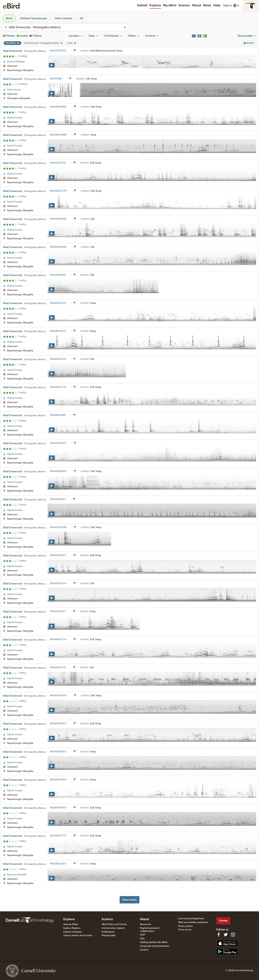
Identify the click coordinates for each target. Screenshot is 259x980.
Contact (144, 950)
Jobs (142, 938)
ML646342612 (58, 752)
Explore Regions (72, 928)
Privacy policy (185, 926)
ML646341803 (58, 808)
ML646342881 (58, 415)
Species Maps (71, 924)
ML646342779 (58, 191)
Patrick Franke (15, 118)
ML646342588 (58, 527)
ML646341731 (58, 667)
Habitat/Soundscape (34, 18)
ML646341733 (58, 639)
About (196, 5)
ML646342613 (58, 724)
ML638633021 (58, 864)
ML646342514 (58, 583)
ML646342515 (58, 331)
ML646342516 (58, 303)
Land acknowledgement (191, 919)
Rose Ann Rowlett (17, 875)
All (82, 18)
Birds (9, 18)
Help (217, 5)
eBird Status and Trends (114, 924)
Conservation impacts (113, 928)
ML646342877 (58, 443)
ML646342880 (58, 135)
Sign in (227, 5)
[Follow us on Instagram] (233, 935)
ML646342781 (58, 163)
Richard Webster (16, 62)
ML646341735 (58, 387)
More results (130, 900)
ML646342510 (58, 359)
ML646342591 (58, 275)
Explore (155, 5)
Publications (108, 932)
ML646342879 (58, 696)
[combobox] (65, 27)
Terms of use (185, 930)
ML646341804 (58, 780)
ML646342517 (58, 555)
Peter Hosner (14, 90)
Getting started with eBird (154, 942)
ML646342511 (58, 611)
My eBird (170, 5)
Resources (146, 924)
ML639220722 (58, 51)
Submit (142, 5)
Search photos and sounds (78, 935)
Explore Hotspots (72, 932)
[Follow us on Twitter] (226, 935)
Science (184, 5)
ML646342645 (58, 219)
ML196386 (56, 79)
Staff (142, 935)
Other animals (63, 18)
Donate (223, 921)
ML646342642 (58, 247)
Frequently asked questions (155, 946)
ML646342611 (58, 499)
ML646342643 (58, 471)
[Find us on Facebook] (219, 935)
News (207, 5)
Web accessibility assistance (193, 922)
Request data (109, 935)
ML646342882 (58, 107)
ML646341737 (58, 836)
